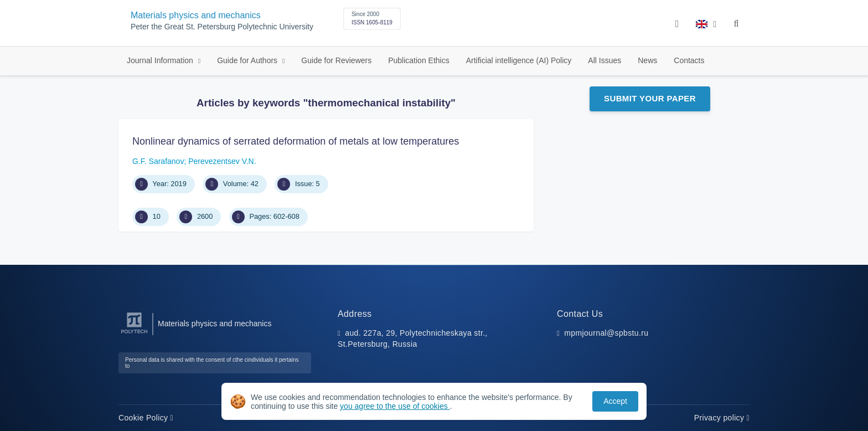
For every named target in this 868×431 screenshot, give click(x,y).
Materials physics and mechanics (196, 15)
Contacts (689, 60)
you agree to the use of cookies (395, 406)
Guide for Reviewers (336, 60)
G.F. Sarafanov (158, 161)
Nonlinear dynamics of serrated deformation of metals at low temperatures (296, 141)
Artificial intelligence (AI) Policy (519, 60)
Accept (615, 401)
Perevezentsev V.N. (222, 161)
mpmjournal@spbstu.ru (606, 333)
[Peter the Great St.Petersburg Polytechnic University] (134, 334)
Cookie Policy (146, 418)
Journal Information (161, 60)
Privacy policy (722, 418)
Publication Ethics (419, 60)
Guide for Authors (248, 60)
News (647, 60)
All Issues (604, 60)
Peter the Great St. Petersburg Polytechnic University (222, 27)
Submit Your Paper (650, 98)
